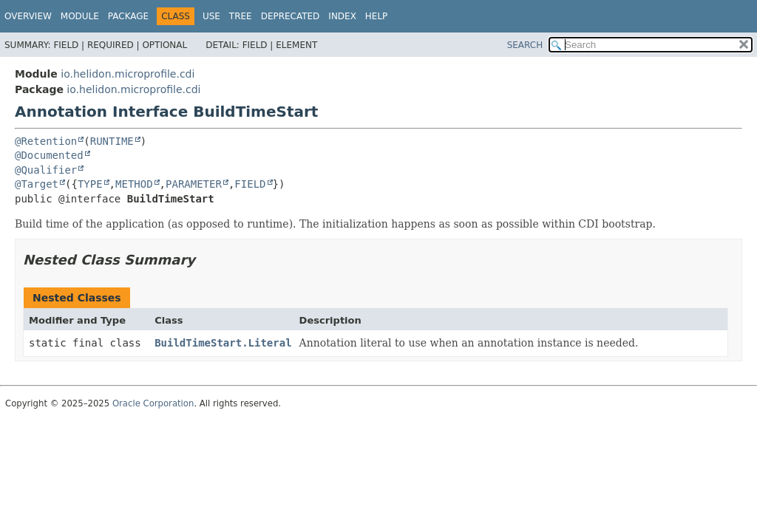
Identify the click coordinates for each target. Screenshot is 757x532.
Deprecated (291, 16)
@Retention (46, 141)
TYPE (90, 184)
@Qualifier (46, 170)
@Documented (49, 155)
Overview (28, 16)
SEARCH (525, 45)
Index (342, 16)
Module (80, 16)
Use (211, 16)
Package (128, 16)
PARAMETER (194, 184)
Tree (241, 16)
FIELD (250, 184)
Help (377, 16)
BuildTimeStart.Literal (223, 343)
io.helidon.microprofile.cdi (128, 74)
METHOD (134, 184)
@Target (37, 184)
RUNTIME (112, 141)
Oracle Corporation (153, 403)
